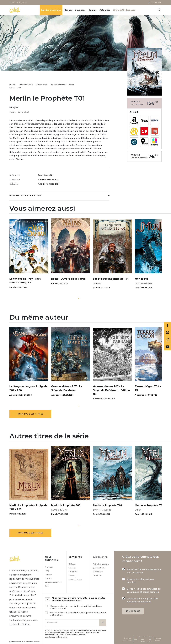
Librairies (73, 572)
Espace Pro (156, 2)
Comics (93, 10)
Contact (48, 578)
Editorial (72, 568)
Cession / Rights (75, 579)
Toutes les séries (41, 84)
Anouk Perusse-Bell (49, 184)
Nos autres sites (19, 2)
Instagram (167, 340)
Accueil (12, 84)
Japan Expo (98, 572)
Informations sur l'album (59, 196)
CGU (135, 639)
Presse (71, 575)
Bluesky (167, 333)
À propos (49, 567)
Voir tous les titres (30, 414)
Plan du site (150, 639)
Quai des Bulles (99, 568)
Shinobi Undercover (124, 10)
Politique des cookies (143, 639)
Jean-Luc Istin (46, 175)
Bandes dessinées (51, 10)
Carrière (48, 575)
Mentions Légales (157, 639)
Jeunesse (81, 10)
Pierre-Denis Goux (48, 179)
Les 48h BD (97, 575)
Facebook (167, 326)
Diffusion (73, 564)
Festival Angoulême (101, 564)
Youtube (167, 347)
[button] (79, 298)
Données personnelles (128, 639)
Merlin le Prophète (58, 84)
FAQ (47, 571)
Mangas (68, 10)
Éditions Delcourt (18, 595)
